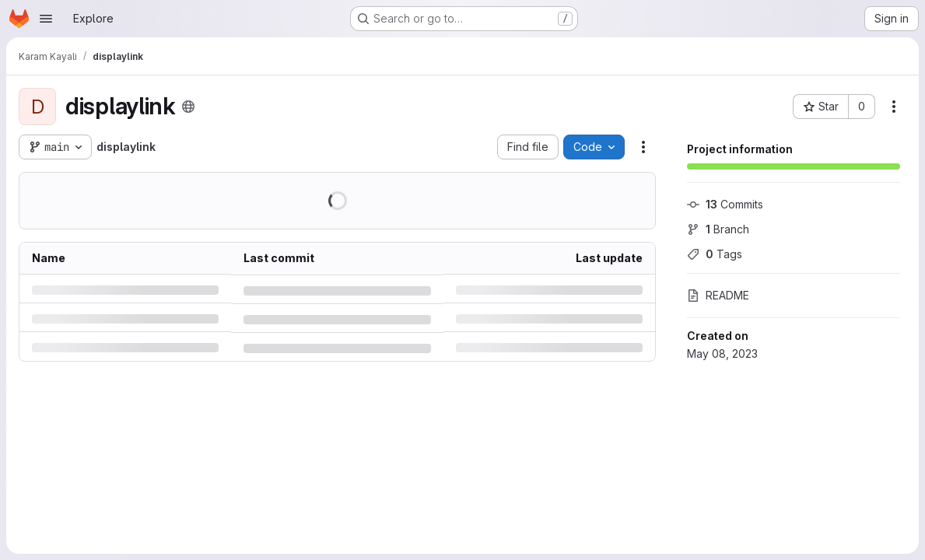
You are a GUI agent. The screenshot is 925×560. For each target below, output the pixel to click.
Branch (718, 229)
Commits (725, 204)
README (718, 295)
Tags (715, 254)
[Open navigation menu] (46, 19)
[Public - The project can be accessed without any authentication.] (188, 107)
